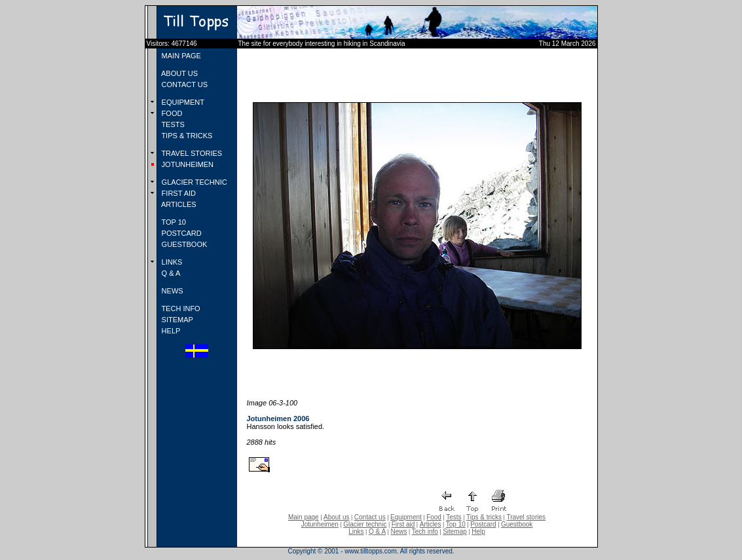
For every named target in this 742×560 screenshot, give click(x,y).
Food (434, 517)
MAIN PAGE (180, 56)
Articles (431, 524)
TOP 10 (173, 222)
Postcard (483, 524)
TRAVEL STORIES (191, 153)
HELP (170, 331)
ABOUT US (179, 73)
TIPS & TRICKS (186, 136)
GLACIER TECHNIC (194, 182)
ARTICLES (178, 204)
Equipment (406, 517)
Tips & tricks (484, 517)
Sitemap (455, 532)
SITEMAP (176, 320)
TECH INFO (180, 308)
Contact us (370, 517)
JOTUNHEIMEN (187, 164)
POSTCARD (181, 233)
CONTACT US (184, 84)
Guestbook (517, 524)
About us (336, 517)
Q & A (170, 273)
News (399, 532)
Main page (304, 517)
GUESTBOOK (184, 244)
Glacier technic (365, 524)
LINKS (171, 262)
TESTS (172, 124)
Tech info (425, 532)
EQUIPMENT (182, 102)
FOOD (171, 113)
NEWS (172, 291)
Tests (454, 517)
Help (478, 532)
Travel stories (526, 517)
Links (356, 532)
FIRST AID (178, 193)
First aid (403, 524)
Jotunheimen (320, 524)
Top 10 (456, 524)
